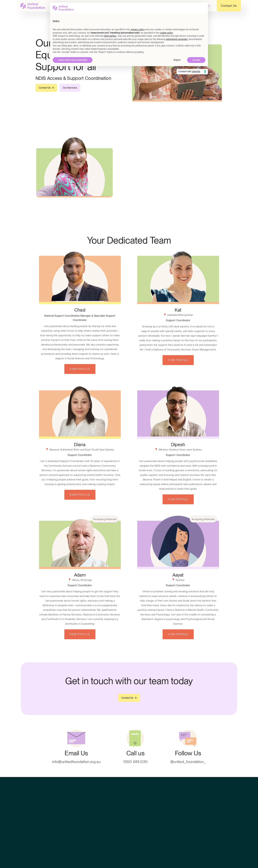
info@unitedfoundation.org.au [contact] (76, 762)
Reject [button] (177, 60)
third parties (110, 36)
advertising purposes (177, 39)
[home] (33, 6)
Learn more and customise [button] (73, 60)
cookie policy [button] (166, 33)
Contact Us (229, 6)
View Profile (80, 369)
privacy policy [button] (138, 29)
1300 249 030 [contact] (135, 762)
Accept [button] (196, 60)
